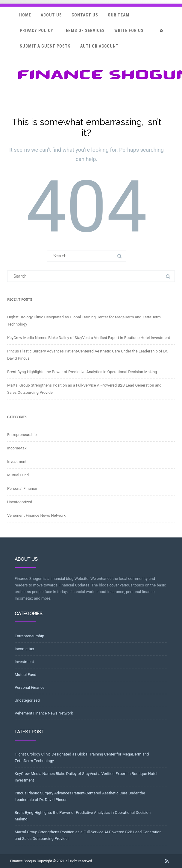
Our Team (119, 15)
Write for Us (129, 31)
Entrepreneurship (22, 435)
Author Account (100, 46)
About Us (51, 15)
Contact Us (85, 15)
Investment (17, 462)
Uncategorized (20, 502)
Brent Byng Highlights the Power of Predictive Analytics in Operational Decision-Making (82, 372)
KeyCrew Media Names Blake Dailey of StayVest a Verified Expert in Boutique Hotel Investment (89, 338)
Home (25, 15)
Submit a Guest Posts (45, 46)
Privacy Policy (37, 31)
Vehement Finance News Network (36, 515)
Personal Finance (22, 488)
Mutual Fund (18, 475)
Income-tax (17, 448)
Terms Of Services (84, 31)
